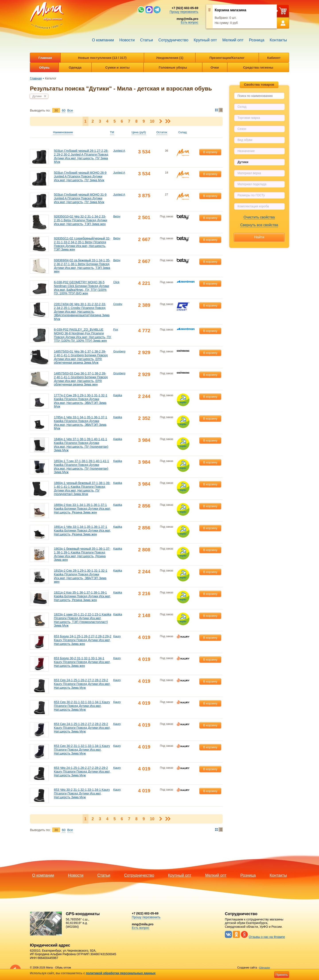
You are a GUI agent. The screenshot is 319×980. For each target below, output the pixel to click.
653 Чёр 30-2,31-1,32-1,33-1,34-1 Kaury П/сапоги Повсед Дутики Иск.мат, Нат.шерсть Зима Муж (82, 793)
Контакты (278, 40)
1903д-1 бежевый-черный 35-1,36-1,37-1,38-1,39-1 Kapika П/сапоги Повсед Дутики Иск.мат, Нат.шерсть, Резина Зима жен (82, 554)
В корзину (210, 152)
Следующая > (161, 121)
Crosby (118, 304)
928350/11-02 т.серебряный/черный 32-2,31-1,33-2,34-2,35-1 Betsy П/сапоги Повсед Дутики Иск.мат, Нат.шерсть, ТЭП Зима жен (82, 244)
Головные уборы (173, 67)
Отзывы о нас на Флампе (267, 937)
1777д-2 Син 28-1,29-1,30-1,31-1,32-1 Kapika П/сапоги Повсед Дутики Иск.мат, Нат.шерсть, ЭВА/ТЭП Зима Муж (81, 401)
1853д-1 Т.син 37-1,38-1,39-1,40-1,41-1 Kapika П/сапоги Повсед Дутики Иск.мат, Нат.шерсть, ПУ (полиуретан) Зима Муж (81, 467)
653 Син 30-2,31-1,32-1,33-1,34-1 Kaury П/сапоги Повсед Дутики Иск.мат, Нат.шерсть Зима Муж (82, 750)
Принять (282, 975)
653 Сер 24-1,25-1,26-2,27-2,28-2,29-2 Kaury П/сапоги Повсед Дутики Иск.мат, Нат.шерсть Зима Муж (82, 684)
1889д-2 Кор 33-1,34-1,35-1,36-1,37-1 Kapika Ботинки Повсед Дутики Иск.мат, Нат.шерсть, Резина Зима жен (82, 509)
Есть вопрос (190, 22)
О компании (103, 40)
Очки (215, 67)
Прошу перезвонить (184, 12)
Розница (257, 40)
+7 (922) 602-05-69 (185, 8)
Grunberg (119, 351)
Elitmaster (265, 968)
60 (64, 110)
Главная (45, 58)
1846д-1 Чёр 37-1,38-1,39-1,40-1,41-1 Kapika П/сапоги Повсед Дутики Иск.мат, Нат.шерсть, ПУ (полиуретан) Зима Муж (81, 445)
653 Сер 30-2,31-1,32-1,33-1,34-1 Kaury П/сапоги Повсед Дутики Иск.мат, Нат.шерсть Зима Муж (82, 706)
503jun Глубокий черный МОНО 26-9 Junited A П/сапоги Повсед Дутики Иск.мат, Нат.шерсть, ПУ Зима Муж (80, 176)
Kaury (117, 636)
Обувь (44, 67)
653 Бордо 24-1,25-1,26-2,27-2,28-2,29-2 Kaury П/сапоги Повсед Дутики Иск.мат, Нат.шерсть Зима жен (83, 640)
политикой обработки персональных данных (121, 973)
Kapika (118, 395)
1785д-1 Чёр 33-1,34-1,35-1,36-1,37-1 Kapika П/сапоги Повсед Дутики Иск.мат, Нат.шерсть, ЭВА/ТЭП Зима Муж (80, 423)
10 (152, 121)
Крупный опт (205, 40)
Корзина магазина (230, 10)
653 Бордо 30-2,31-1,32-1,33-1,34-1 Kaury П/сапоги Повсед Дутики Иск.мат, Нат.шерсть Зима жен (82, 662)
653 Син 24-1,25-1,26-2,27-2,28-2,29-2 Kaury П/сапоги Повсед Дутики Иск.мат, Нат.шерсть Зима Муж (82, 728)
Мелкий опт (233, 40)
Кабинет (274, 58)
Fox (116, 329)
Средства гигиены (258, 67)
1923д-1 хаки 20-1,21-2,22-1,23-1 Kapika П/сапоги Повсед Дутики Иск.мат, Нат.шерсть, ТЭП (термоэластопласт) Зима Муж (83, 620)
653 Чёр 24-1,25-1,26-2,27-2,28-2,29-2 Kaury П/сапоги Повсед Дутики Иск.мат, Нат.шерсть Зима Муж (82, 772)
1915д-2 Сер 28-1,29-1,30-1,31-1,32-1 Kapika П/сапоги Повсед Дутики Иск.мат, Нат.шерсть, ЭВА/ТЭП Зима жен (81, 576)
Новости (127, 40)
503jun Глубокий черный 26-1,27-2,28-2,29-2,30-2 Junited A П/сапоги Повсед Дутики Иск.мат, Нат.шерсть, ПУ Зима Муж (81, 156)
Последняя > (168, 121)
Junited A (119, 151)
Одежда (75, 67)
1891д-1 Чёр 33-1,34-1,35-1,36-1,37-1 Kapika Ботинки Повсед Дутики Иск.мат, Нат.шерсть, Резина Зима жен (82, 531)
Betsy (117, 216)
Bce (70, 110)
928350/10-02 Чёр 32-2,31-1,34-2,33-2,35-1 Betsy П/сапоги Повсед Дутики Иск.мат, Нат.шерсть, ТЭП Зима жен (80, 220)
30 (56, 110)
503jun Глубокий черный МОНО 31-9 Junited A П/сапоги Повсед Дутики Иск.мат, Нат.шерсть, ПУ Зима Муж (80, 198)
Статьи (146, 40)
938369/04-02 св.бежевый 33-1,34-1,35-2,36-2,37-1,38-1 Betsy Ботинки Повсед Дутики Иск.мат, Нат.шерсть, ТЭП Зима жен (82, 266)
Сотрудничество (173, 40)
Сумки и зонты (117, 67)
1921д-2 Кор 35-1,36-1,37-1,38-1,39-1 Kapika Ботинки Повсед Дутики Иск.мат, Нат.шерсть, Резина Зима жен (82, 596)
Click (116, 282)
